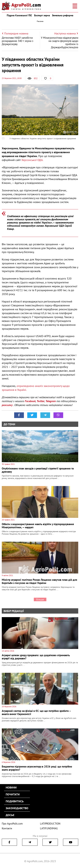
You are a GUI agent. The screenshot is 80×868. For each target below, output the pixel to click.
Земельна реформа (63, 15)
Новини (11, 787)
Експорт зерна (42, 15)
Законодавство (17, 808)
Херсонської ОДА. (33, 160)
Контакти (7, 828)
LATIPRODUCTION (50, 824)
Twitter (41, 401)
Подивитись (15, 801)
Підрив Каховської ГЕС (19, 15)
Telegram (51, 401)
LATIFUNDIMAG (49, 828)
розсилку (8, 405)
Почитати (13, 794)
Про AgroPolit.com (12, 824)
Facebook (30, 401)
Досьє (10, 815)
